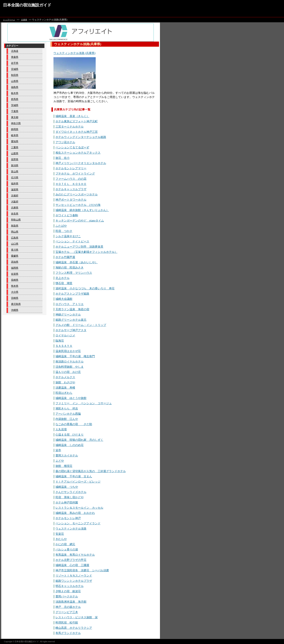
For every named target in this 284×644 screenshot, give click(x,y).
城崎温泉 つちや (67, 487)
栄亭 (58, 450)
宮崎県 (15, 298)
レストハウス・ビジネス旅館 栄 (77, 617)
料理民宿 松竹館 (67, 623)
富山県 (15, 171)
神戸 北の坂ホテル (68, 607)
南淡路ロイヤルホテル (70, 362)
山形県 (15, 81)
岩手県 (15, 63)
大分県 (15, 292)
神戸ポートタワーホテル (71, 200)
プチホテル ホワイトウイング (75, 174)
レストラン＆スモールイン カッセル (79, 508)
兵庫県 (24, 20)
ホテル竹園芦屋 (65, 257)
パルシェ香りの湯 (67, 550)
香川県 (15, 250)
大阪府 (15, 202)
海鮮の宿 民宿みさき (70, 268)
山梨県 (15, 153)
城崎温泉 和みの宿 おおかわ (75, 513)
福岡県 (15, 268)
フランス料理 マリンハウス (74, 273)
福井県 (15, 184)
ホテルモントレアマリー (71, 168)
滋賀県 (15, 190)
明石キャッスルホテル (70, 586)
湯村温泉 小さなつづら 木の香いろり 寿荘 (85, 288)
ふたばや (61, 226)
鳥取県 (15, 226)
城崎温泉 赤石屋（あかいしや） (77, 262)
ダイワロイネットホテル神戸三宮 (77, 132)
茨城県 (15, 105)
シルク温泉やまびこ (68, 236)
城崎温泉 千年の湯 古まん (74, 476)
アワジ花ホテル (65, 142)
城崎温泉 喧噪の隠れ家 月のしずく (79, 440)
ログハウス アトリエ (70, 304)
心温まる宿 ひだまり (70, 435)
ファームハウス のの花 (71, 179)
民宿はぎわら (64, 393)
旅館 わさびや (65, 382)
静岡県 (15, 129)
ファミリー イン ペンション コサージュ (84, 403)
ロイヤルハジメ (65, 335)
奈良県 (15, 214)
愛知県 (15, 141)
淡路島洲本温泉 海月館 (71, 602)
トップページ (9, 20)
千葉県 (15, 111)
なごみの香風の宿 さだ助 (74, 424)
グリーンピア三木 (67, 612)
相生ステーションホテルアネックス (78, 153)
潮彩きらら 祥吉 (67, 409)
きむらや (61, 539)
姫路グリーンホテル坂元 (71, 320)
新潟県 (15, 165)
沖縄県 (15, 310)
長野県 (15, 159)
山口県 (15, 244)
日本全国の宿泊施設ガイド (27, 5)
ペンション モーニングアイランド (78, 523)
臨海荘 (60, 341)
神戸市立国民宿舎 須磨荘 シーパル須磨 (82, 570)
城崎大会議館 (64, 299)
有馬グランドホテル (68, 633)
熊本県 (15, 286)
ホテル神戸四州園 (67, 503)
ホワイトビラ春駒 (67, 215)
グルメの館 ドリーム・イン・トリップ (81, 325)
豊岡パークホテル (67, 597)
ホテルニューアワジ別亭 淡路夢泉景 (79, 247)
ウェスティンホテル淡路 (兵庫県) (74, 53)
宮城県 (15, 69)
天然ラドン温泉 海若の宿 (72, 309)
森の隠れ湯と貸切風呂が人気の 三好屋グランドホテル (91, 471)
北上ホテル (63, 278)
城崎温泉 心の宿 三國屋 (72, 565)
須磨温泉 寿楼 (65, 388)
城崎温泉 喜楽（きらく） (72, 116)
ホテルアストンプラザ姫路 (72, 294)
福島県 (15, 87)
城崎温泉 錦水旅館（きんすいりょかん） (82, 210)
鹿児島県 (16, 304)
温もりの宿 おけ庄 (68, 372)
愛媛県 (15, 256)
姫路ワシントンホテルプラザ (74, 581)
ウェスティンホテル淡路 (71, 529)
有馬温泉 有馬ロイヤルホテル (75, 555)
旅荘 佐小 (63, 158)
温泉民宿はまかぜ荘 (68, 351)
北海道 (15, 51)
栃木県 (15, 93)
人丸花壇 (61, 429)
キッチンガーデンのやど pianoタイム (80, 221)
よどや (60, 461)
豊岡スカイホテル (67, 456)
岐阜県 (15, 135)
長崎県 (15, 280)
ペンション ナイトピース (72, 241)
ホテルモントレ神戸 (68, 518)
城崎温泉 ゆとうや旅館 (71, 398)
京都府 (15, 196)
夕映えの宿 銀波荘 (68, 591)
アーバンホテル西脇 (68, 414)
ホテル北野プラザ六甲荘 (71, 560)
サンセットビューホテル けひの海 (78, 205)
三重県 (15, 147)
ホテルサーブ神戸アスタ (71, 330)
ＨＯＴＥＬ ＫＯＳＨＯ (71, 184)
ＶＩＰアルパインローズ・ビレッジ (78, 482)
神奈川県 (16, 123)
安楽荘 (60, 534)
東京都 (15, 117)
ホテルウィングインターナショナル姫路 (81, 137)
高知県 (15, 262)
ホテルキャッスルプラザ (71, 189)
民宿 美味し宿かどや (70, 497)
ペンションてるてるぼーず (72, 147)
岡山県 (15, 232)
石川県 (15, 178)
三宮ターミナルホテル (70, 127)
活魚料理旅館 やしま (70, 367)
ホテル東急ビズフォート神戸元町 (77, 121)
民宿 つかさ (64, 231)
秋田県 (15, 75)
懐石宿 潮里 (64, 283)
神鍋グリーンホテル (68, 315)
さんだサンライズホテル (71, 492)
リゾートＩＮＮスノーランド (74, 576)
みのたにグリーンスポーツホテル (77, 194)
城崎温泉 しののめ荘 (70, 445)
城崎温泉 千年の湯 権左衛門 (75, 356)
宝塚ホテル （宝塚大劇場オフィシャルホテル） (86, 252)
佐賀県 (15, 274)
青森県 (15, 57)
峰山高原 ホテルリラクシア (74, 628)
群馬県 (15, 99)
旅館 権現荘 (64, 466)
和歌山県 (16, 220)
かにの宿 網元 (65, 544)
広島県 (15, 238)
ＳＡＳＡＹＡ (64, 346)
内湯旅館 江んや (67, 419)
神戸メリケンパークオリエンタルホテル (81, 163)
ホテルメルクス (65, 377)
